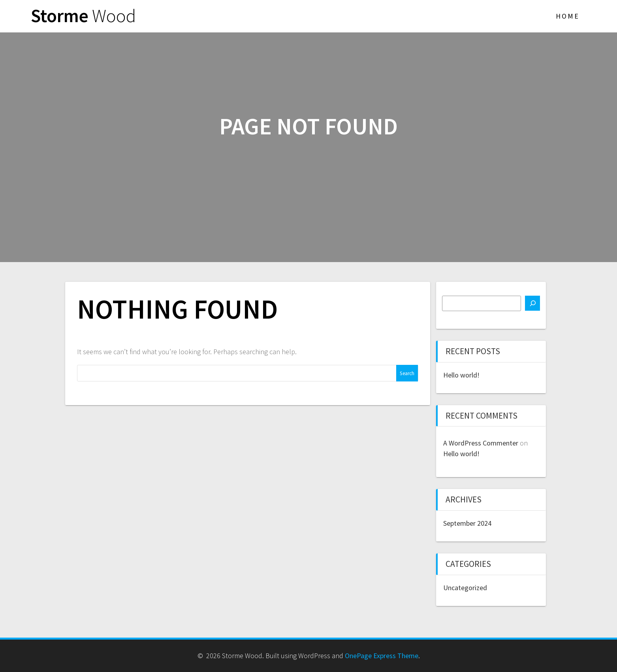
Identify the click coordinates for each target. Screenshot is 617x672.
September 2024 (467, 523)
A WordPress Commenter (481, 443)
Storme (83, 16)
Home (568, 16)
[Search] (532, 303)
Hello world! (461, 375)
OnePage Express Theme (382, 656)
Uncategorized (465, 588)
